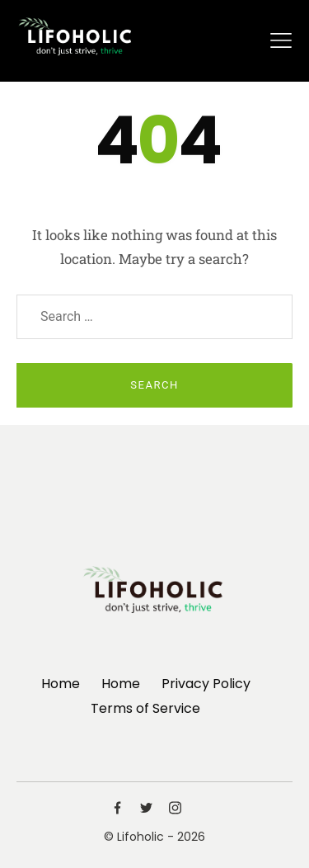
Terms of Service (145, 708)
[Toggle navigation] (281, 40)
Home (61, 684)
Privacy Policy (206, 684)
